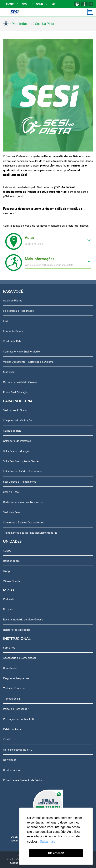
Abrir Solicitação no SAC (18, 749)
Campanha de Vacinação (18, 420)
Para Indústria (22, 23)
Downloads (10, 760)
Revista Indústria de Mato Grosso (23, 619)
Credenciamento (13, 770)
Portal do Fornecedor (16, 709)
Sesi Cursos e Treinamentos (20, 481)
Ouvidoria (9, 739)
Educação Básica (13, 331)
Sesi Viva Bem (11, 512)
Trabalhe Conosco (14, 688)
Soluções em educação (17, 451)
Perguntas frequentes (16, 678)
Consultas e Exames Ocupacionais (23, 522)
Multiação (9, 372)
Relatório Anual (12, 729)
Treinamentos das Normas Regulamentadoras (30, 532)
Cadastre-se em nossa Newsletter (23, 502)
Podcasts (9, 599)
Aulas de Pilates (13, 300)
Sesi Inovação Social (15, 410)
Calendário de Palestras (17, 441)
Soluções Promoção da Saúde (21, 461)
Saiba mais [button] (47, 842)
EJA (6, 321)
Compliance (10, 668)
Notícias (8, 609)
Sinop (6, 571)
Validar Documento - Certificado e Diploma (28, 362)
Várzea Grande (12, 581)
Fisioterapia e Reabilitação (18, 311)
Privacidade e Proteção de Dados (23, 780)
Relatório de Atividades (17, 629)
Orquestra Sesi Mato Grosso (20, 382)
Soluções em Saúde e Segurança (22, 471)
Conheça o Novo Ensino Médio (21, 351)
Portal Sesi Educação (16, 392)
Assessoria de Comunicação (20, 658)
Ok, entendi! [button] (56, 853)
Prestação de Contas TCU (19, 719)
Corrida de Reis (12, 341)
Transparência (11, 698)
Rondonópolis (11, 561)
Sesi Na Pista (45, 23)
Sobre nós (9, 647)
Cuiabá (7, 550)
